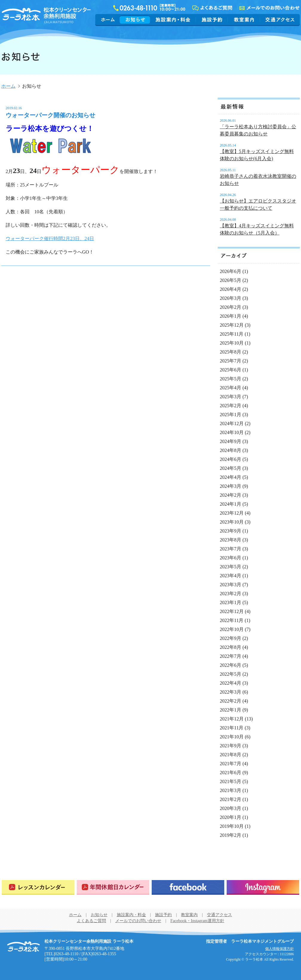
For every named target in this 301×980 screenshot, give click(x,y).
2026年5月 (231, 280)
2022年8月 (231, 647)
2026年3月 (231, 298)
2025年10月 (232, 343)
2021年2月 (231, 799)
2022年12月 (232, 611)
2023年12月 (232, 513)
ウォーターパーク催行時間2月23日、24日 (50, 239)
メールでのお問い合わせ (138, 921)
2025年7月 (231, 361)
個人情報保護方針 (279, 949)
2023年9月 (231, 531)
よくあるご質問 (91, 921)
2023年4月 (231, 576)
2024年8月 (231, 450)
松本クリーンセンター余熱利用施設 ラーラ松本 (23, 947)
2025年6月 (231, 370)
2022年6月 (231, 665)
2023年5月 (231, 567)
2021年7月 (231, 764)
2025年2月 (231, 406)
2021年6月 (231, 773)
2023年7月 (231, 549)
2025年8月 (231, 352)
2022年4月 (231, 683)
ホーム (108, 20)
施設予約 (212, 20)
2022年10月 (232, 629)
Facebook (188, 887)
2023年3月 (231, 585)
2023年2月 (231, 594)
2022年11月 (232, 620)
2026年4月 (231, 289)
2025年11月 (232, 334)
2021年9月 (231, 746)
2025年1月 (231, 415)
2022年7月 (231, 656)
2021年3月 (231, 790)
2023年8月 (231, 540)
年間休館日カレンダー (113, 887)
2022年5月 (231, 674)
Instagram (263, 887)
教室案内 (244, 20)
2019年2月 (231, 835)
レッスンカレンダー (38, 887)
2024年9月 (231, 441)
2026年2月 (231, 307)
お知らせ (135, 20)
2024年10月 (232, 432)
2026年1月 (231, 316)
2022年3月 (231, 692)
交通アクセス (279, 20)
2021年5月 (231, 781)
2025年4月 (231, 388)
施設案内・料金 (173, 20)
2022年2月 (231, 701)
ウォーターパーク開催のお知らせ (50, 115)
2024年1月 (231, 504)
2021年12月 (232, 719)
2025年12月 (232, 325)
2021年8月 (231, 755)
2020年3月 (231, 808)
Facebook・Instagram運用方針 (197, 921)
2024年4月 (231, 477)
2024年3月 (231, 486)
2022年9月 (231, 638)
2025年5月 (231, 379)
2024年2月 (231, 495)
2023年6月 (231, 558)
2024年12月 (232, 423)
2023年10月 (232, 522)
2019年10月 (232, 826)
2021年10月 (232, 737)
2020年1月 (231, 817)
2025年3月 (231, 397)
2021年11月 (232, 728)
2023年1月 (231, 602)
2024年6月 (231, 459)
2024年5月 (231, 468)
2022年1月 (231, 710)
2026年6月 (231, 271)
